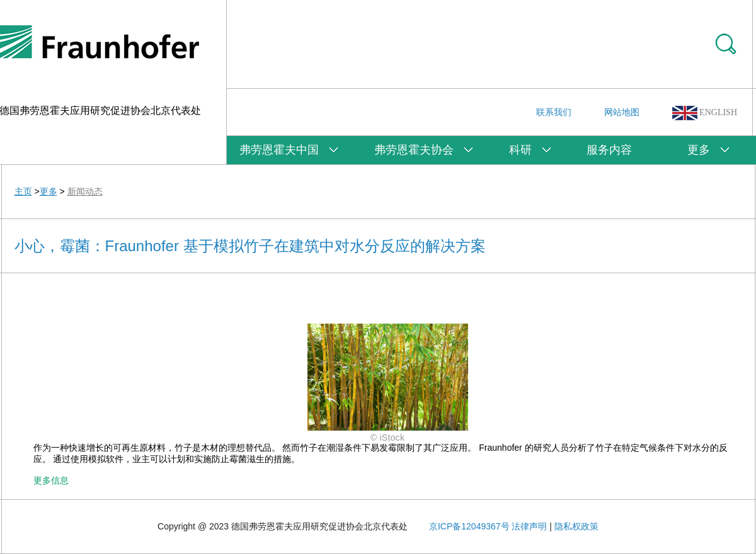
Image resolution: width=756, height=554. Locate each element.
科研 (520, 150)
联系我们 (554, 112)
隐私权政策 (576, 526)
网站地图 (622, 112)
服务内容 (609, 150)
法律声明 (529, 526)
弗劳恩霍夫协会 (414, 150)
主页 (23, 191)
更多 (699, 150)
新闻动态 (85, 191)
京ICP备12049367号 (469, 526)
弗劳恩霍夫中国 (279, 150)
